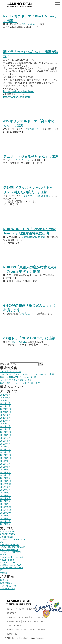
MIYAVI (4, 555)
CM (2, 542)
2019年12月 (6, 432)
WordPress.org (7, 589)
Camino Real (6, 537)
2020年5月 (5, 418)
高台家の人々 (34, 129)
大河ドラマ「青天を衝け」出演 (16, 380)
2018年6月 (5, 467)
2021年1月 (5, 406)
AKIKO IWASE (7, 532)
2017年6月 (5, 493)
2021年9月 (5, 395)
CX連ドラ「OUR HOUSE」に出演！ (31, 338)
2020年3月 (5, 424)
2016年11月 (6, 510)
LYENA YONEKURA (38, 630)
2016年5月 (5, 519)
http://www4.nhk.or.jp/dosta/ (17, 97)
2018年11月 (6, 458)
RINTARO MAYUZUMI (16, 630)
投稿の (6, 583)
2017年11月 (6, 481)
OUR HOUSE (19, 342)
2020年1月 (5, 429)
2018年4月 (5, 472)
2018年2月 (5, 478)
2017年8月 (5, 487)
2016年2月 (5, 524)
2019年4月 (5, 444)
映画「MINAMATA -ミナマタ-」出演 (18, 377)
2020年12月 (6, 409)
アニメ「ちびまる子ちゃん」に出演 (31, 157)
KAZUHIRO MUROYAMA (13, 547)
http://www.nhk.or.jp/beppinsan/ (19, 91)
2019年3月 (5, 447)
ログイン (4, 580)
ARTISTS (20, 609)
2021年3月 (5, 403)
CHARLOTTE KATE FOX (13, 539)
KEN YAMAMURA (9, 550)
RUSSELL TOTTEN (10, 562)
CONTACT (11, 613)
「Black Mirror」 (29, 24)
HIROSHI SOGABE (10, 544)
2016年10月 (6, 513)
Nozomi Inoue (7, 560)
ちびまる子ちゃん (21, 160)
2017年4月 (5, 498)
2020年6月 (5, 415)
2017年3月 (5, 501)
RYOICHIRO (12, 634)
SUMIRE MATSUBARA (11, 567)
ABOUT (44, 609)
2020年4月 (5, 421)
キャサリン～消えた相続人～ (38, 196)
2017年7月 (5, 490)
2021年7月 (5, 401)
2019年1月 (5, 452)
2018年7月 (5, 464)
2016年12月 (6, 507)
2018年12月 (6, 455)
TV (1, 570)
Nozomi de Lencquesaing (13, 557)
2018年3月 (5, 475)
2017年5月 (5, 496)
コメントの (8, 586)
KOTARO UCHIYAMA (11, 552)
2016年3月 (5, 521)
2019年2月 (5, 449)
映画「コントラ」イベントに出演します (20, 383)
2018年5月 (5, 470)
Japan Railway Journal (34, 237)
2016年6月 (5, 516)
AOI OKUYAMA (8, 534)
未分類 (3, 573)
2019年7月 (5, 438)
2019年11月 (6, 435)
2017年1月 (5, 504)
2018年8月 (5, 461)
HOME (9, 609)
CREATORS (32, 609)
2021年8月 (5, 398)
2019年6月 (5, 441)
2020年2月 (5, 426)
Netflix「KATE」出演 (10, 371)
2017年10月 (6, 484)
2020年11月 (6, 412)
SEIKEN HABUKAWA (11, 565)
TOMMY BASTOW (14, 626)
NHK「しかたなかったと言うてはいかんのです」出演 (27, 374)
